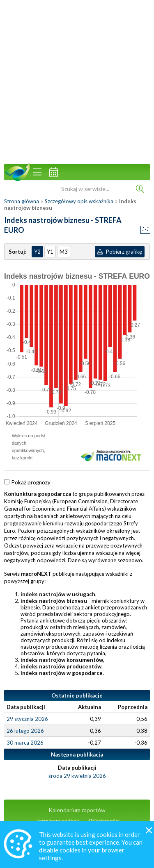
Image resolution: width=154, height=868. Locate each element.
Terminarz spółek (57, 821)
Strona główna (22, 201)
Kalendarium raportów (77, 810)
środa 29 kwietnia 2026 (77, 776)
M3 (64, 252)
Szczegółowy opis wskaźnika (79, 201)
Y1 (50, 252)
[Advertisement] (77, 81)
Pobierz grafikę (120, 252)
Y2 (37, 252)
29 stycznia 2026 (27, 719)
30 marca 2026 (25, 743)
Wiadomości (104, 821)
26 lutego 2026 (25, 731)
